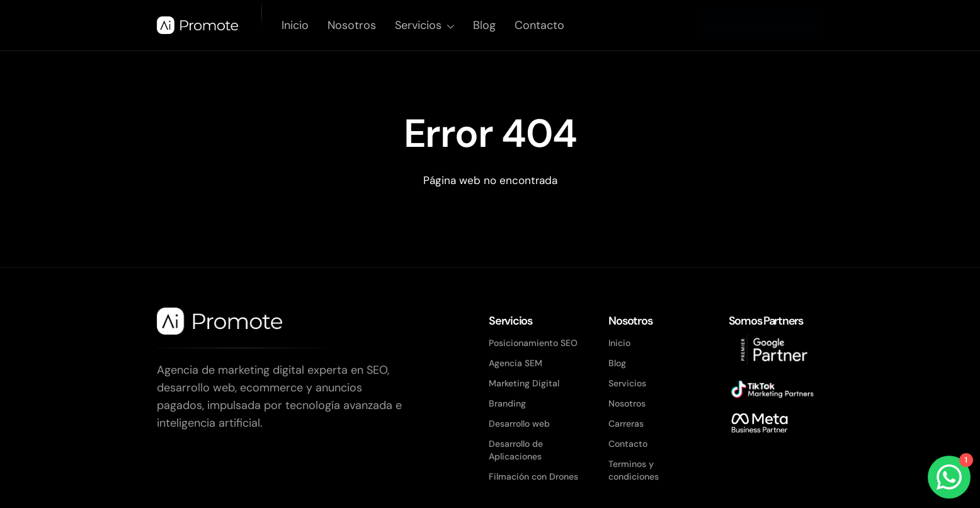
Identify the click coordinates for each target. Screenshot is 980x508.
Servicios (424, 25)
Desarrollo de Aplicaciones (516, 450)
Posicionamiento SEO (533, 343)
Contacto (539, 25)
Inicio (295, 25)
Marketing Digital (524, 383)
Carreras (626, 424)
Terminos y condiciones (634, 470)
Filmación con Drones (533, 476)
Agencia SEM (516, 363)
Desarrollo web (519, 424)
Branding (507, 403)
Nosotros (352, 25)
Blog (484, 25)
